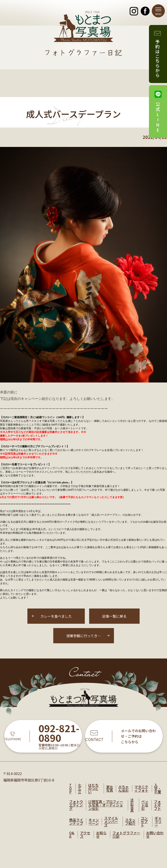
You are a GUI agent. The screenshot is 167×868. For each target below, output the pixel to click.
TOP (70, 788)
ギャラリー (158, 821)
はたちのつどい (93, 788)
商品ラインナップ (76, 821)
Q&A (72, 835)
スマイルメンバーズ (111, 821)
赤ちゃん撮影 (124, 788)
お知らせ (101, 835)
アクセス (85, 835)
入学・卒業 (158, 788)
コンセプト (144, 821)
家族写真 (110, 788)
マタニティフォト (141, 788)
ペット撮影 (145, 805)
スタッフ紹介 (130, 821)
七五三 (80, 788)
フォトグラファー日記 (126, 835)
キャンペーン (94, 821)
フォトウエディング (76, 805)
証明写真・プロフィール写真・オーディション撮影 (106, 805)
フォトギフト (157, 805)
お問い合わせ (155, 835)
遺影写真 (132, 805)
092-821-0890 (59, 733)
